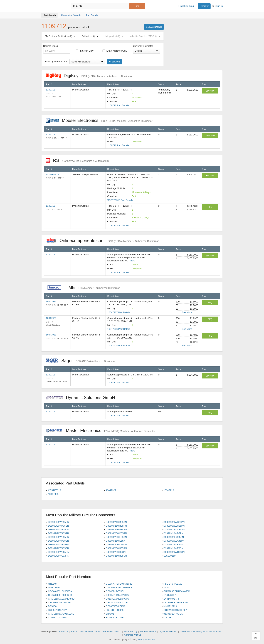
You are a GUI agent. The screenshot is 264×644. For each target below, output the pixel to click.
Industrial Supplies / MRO (146, 36)
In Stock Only (85, 51)
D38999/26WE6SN (116, 541)
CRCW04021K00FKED (60, 595)
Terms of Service (148, 632)
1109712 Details (154, 27)
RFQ (210, 207)
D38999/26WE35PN (59, 537)
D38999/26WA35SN (59, 548)
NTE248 (52, 584)
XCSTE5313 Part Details (120, 200)
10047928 (51, 335)
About (74, 632)
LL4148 (167, 618)
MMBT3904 (54, 588)
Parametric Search (112, 632)
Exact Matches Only (115, 51)
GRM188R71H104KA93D (177, 591)
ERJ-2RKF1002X (115, 610)
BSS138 (52, 606)
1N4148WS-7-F (172, 599)
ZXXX (167, 588)
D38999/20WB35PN (59, 530)
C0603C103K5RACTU (60, 618)
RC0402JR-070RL (115, 591)
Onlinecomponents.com (102, 240)
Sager (81, 361)
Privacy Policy (131, 632)
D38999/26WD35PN (174, 522)
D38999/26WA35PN (59, 533)
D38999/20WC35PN (59, 552)
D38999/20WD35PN (116, 545)
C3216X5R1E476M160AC (119, 588)
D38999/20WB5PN (173, 533)
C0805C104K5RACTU (117, 595)
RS (77, 160)
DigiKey (89, 76)
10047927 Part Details (119, 312)
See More (187, 312)
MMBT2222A (170, 606)
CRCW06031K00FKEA (176, 610)
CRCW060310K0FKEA (60, 591)
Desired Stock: (57, 49)
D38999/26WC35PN (174, 526)
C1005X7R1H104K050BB (119, 584)
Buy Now (210, 91)
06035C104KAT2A (173, 614)
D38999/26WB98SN (116, 556)
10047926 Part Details (119, 329)
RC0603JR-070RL (115, 618)
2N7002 (110, 614)
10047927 (51, 301)
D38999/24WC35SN (174, 530)
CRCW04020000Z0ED (118, 603)
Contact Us (63, 632)
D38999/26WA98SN (59, 541)
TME (83, 287)
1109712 (50, 90)
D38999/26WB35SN (116, 530)
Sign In (219, 6)
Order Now (210, 136)
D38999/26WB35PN (59, 522)
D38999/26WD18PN (59, 556)
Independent (115, 36)
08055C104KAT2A (58, 610)
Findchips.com (53, 6)
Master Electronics (101, 430)
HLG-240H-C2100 (173, 584)
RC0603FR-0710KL (116, 606)
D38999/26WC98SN (174, 552)
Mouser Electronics (99, 120)
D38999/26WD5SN (116, 552)
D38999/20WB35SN (59, 545)
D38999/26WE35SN (116, 537)
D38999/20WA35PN (174, 541)
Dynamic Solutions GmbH (82, 397)
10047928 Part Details (119, 346)
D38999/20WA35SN (59, 526)
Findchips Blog (186, 6)
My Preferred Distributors (61, 36)
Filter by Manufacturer (56, 61)
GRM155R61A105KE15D (61, 614)
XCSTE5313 (52, 174)
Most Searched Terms (90, 632)
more (132, 261)
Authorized (91, 36)
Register (204, 6)
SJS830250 (170, 556)
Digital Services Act (168, 632)
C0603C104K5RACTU (117, 599)
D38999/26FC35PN (174, 537)
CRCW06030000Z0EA (60, 603)
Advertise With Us (133, 635)
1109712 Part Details (118, 105)
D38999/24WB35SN (116, 522)
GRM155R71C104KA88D (61, 599)
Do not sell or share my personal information (201, 632)
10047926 (51, 318)
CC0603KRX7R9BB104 (176, 603)
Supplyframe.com (146, 640)
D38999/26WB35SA (174, 545)
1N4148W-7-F (171, 595)
